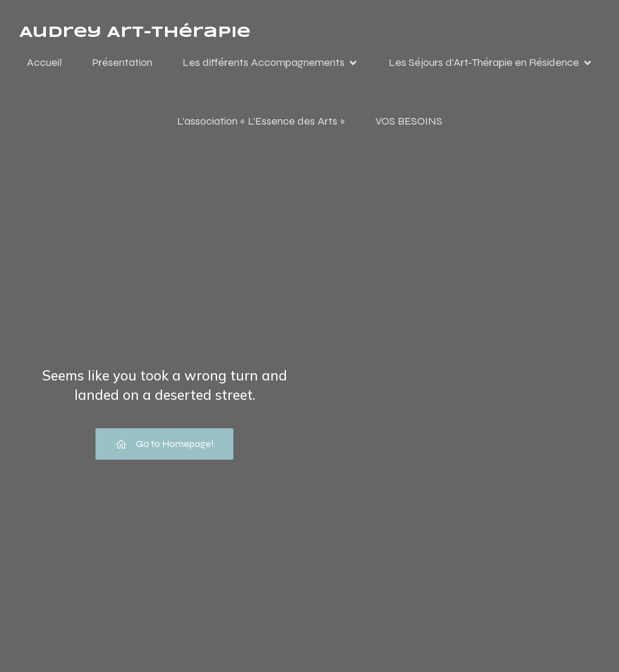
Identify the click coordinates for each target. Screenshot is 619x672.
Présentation (122, 62)
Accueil (44, 62)
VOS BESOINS (409, 121)
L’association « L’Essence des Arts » (261, 121)
